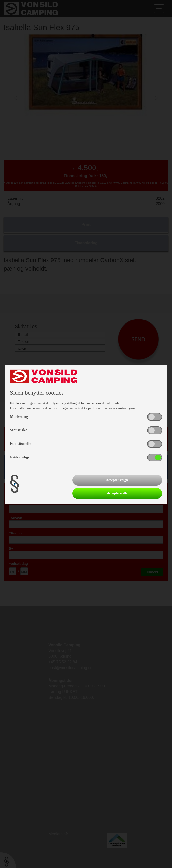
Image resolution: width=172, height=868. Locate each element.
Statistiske (18, 430)
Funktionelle (20, 444)
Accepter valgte (117, 480)
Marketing (19, 417)
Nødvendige (20, 457)
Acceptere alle (117, 493)
